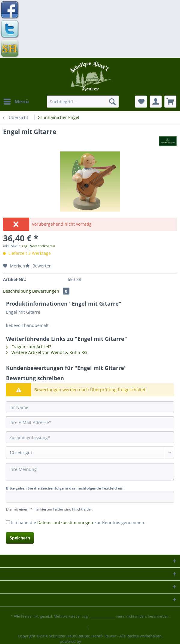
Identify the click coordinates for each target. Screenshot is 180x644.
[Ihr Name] (90, 407)
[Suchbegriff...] (83, 102)
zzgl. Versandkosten (38, 246)
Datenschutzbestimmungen (65, 522)
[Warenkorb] (170, 102)
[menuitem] (16, 102)
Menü (16, 101)
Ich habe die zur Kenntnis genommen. (78, 522)
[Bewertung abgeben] (90, 453)
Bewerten (38, 266)
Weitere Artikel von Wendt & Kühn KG (47, 352)
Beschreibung (17, 291)
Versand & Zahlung (108, 628)
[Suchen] (112, 102)
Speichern (20, 538)
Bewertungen (51, 291)
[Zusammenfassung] (90, 437)
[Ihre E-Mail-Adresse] (90, 422)
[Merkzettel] (141, 102)
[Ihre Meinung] (90, 472)
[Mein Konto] (156, 102)
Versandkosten (103, 616)
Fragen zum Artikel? (29, 347)
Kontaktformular (70, 628)
